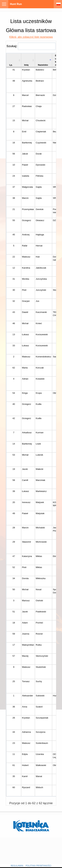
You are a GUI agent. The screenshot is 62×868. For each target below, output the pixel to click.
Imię (26, 65)
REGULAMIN (17, 866)
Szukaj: (31, 46)
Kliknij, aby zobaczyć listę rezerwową (31, 37)
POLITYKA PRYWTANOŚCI (39, 866)
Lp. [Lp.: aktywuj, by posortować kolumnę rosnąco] (11, 65)
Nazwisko (43, 65)
